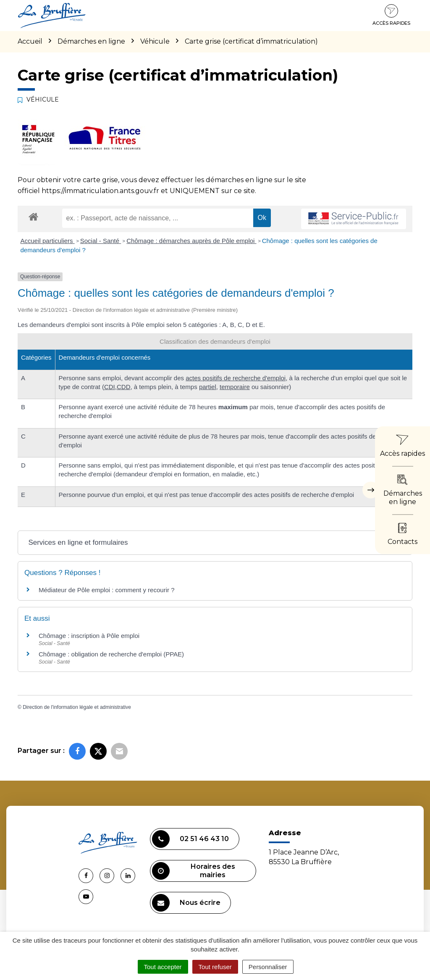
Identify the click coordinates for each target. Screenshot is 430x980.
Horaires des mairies (194, 871)
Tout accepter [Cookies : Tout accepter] (163, 967)
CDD (124, 387)
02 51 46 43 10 (190, 839)
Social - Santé (101, 241)
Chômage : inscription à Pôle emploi (89, 636)
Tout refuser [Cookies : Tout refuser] (215, 967)
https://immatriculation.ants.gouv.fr (100, 191)
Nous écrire (186, 903)
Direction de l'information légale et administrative (77, 707)
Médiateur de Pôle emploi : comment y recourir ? (106, 590)
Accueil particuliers (48, 241)
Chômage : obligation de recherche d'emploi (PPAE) (111, 654)
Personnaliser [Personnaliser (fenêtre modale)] (268, 967)
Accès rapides (391, 15)
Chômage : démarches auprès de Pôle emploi (191, 241)
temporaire (235, 387)
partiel (208, 387)
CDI (110, 387)
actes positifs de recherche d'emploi (236, 378)
